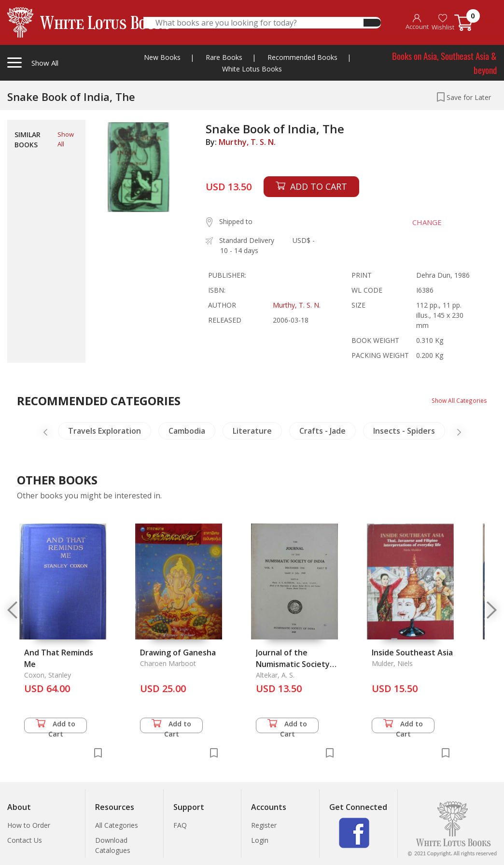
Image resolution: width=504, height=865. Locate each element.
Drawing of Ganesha (178, 652)
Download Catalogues (113, 845)
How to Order (29, 825)
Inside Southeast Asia (412, 652)
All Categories (117, 825)
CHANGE (418, 222)
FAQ (180, 825)
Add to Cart (56, 726)
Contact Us (25, 840)
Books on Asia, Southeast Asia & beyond (444, 63)
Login (260, 840)
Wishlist (443, 22)
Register (264, 825)
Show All (66, 139)
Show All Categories (456, 400)
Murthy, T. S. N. (247, 142)
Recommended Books (302, 57)
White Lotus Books (252, 69)
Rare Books (224, 57)
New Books (162, 57)
